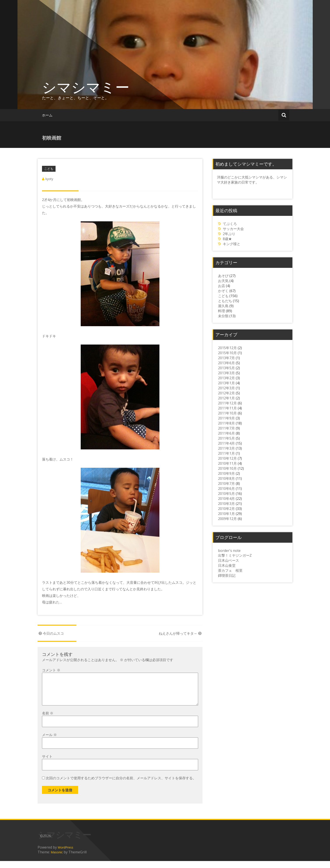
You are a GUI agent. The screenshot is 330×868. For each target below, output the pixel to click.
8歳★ (227, 239)
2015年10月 (227, 353)
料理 (222, 311)
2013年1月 (226, 383)
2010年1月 (226, 514)
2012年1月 (226, 398)
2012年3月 (226, 388)
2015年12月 (227, 348)
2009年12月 (227, 519)
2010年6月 (226, 489)
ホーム (47, 115)
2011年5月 (226, 438)
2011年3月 (226, 448)
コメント (51, 670)
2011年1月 (226, 453)
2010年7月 (226, 483)
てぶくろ (230, 224)
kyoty (49, 179)
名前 (48, 720)
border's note (229, 551)
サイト (47, 763)
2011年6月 (226, 433)
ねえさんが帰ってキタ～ (181, 633)
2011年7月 (226, 428)
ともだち (225, 301)
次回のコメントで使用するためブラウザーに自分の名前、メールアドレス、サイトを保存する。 (121, 785)
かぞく (223, 291)
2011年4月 (226, 443)
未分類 (223, 316)
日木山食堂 (227, 565)
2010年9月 (226, 473)
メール (49, 742)
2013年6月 (226, 363)
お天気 (223, 281)
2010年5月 (226, 494)
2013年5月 (226, 368)
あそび (223, 276)
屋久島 (223, 306)
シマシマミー (86, 87)
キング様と (232, 244)
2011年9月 (226, 418)
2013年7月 (226, 358)
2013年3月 (226, 373)
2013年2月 (226, 378)
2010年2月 (226, 509)
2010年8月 (226, 478)
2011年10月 (227, 413)
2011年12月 (227, 403)
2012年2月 (226, 393)
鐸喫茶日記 (227, 575)
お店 (222, 286)
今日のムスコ (51, 633)
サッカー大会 (233, 229)
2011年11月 (227, 408)
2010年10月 (227, 468)
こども (49, 169)
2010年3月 (226, 504)
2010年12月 (227, 458)
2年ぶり (229, 234)
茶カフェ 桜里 (230, 570)
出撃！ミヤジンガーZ (235, 555)
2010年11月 (227, 463)
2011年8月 (226, 423)
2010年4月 (226, 499)
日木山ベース (229, 560)
